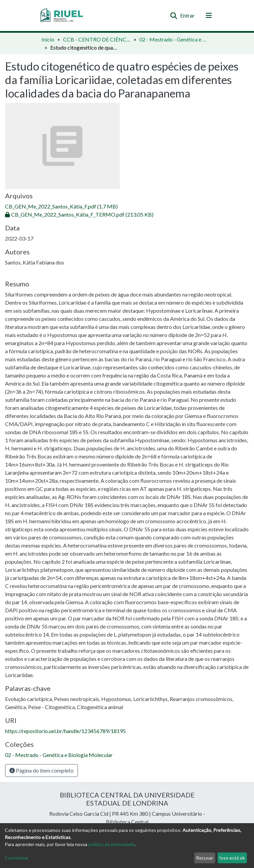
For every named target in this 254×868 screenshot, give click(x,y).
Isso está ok (232, 858)
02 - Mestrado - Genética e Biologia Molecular (173, 39)
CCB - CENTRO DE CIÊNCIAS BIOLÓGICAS (97, 39)
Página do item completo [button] (41, 770)
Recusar (205, 858)
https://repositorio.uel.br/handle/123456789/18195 (65, 731)
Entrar (188, 15)
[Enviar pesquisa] (174, 16)
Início (48, 39)
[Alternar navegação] (209, 16)
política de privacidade (112, 844)
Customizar (17, 858)
